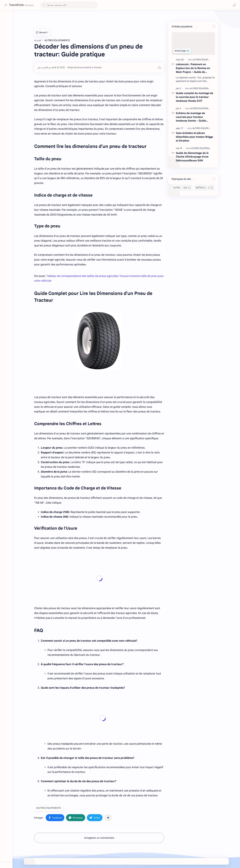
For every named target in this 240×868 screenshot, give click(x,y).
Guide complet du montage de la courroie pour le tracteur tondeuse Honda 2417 (194, 97)
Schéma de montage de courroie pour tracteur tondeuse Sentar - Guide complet (191, 117)
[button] (234, 5)
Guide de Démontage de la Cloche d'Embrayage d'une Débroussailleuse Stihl (192, 157)
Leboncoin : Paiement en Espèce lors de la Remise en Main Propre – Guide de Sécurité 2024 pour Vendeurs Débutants (194, 68)
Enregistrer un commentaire (99, 838)
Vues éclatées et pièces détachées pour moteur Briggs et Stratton (194, 137)
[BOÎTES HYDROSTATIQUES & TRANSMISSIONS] (205, 188)
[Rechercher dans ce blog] (69, 5)
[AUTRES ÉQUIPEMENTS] (205, 60)
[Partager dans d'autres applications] (108, 818)
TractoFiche (16, 5)
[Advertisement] (99, 578)
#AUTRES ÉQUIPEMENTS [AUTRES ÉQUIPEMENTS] (49, 808)
